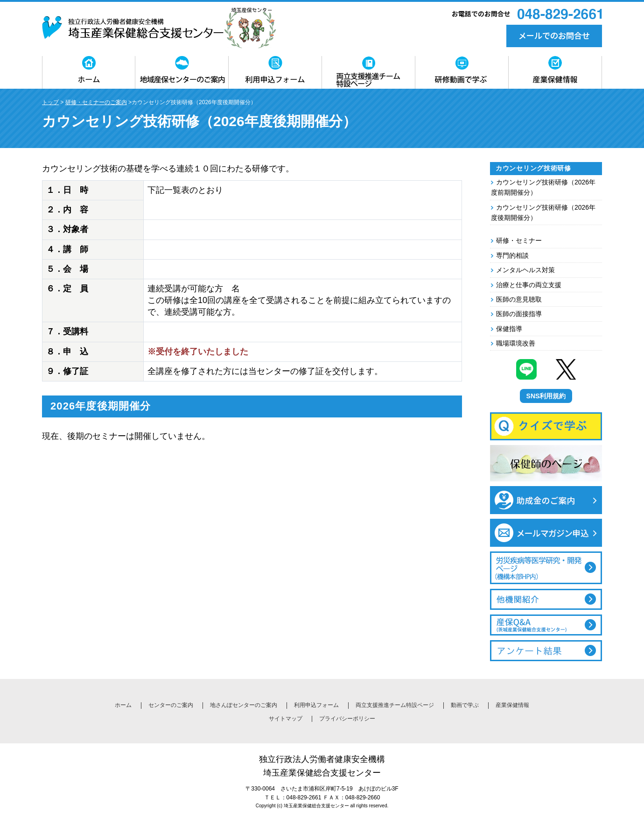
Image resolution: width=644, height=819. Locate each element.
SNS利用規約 (546, 396)
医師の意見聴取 (519, 299)
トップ (50, 102)
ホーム (123, 705)
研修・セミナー (519, 240)
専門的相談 (512, 255)
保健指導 (509, 329)
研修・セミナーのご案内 (96, 102)
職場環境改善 (516, 343)
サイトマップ (286, 719)
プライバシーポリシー (347, 719)
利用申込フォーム (316, 705)
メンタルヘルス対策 (525, 270)
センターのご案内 (171, 705)
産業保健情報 (512, 705)
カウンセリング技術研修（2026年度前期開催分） (543, 187)
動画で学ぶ (465, 705)
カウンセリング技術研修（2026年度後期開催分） (543, 212)
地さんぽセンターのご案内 (244, 705)
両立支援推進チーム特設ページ (395, 705)
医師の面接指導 (519, 314)
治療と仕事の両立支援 (529, 285)
